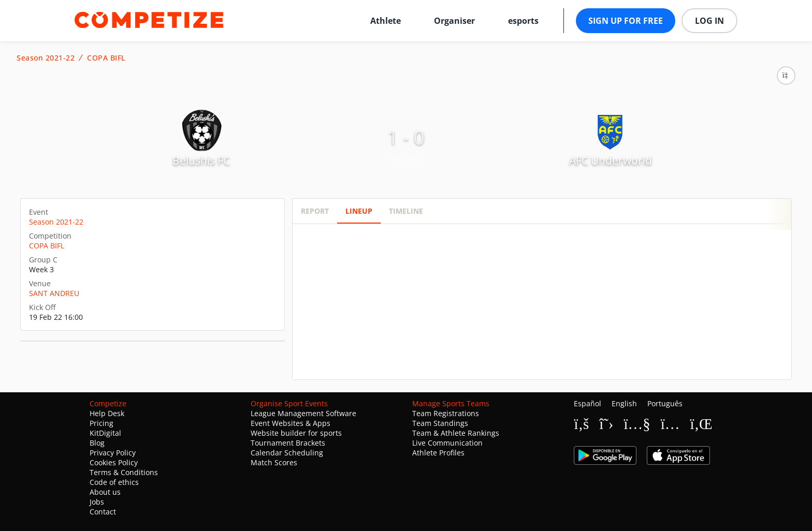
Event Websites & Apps (291, 423)
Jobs (97, 502)
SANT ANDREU (54, 293)
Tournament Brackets (288, 443)
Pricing (102, 423)
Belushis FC (201, 160)
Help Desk (107, 413)
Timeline (406, 211)
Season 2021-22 (46, 58)
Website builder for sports (296, 433)
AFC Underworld (611, 160)
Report (315, 211)
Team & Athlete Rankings (456, 433)
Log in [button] (709, 21)
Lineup (359, 211)
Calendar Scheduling (287, 453)
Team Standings (440, 423)
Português (665, 403)
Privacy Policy (113, 453)
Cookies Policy (114, 462)
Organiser (454, 21)
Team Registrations (446, 413)
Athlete (386, 21)
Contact (103, 512)
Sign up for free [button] (626, 21)
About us (105, 492)
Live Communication (447, 443)
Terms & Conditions (124, 472)
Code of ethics (114, 482)
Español (588, 403)
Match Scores (274, 462)
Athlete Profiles (438, 453)
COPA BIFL (106, 58)
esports (523, 21)
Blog (97, 443)
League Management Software (303, 413)
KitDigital (105, 433)
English (624, 403)
